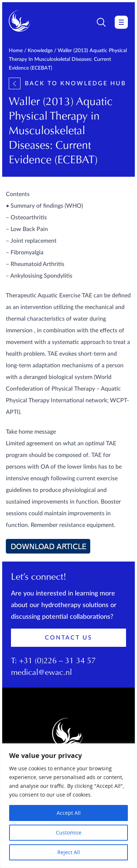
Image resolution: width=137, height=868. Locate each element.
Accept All (69, 813)
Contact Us (69, 638)
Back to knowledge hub (67, 83)
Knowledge (40, 51)
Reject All (69, 852)
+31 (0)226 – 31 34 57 (57, 661)
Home (16, 51)
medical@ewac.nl (41, 673)
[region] (68, 806)
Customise (69, 832)
